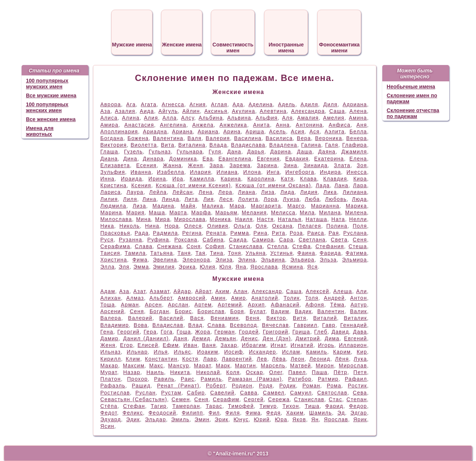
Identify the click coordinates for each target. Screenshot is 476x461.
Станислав (309, 399)
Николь (130, 226)
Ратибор (300, 379)
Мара (237, 206)
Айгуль (168, 111)
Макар (109, 366)
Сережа (279, 399)
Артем (203, 305)
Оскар (254, 372)
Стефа (302, 246)
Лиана (247, 192)
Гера (150, 332)
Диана (109, 159)
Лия (209, 199)
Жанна (172, 165)
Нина (152, 226)
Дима (332, 338)
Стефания (330, 246)
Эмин (202, 419)
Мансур (179, 366)
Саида (238, 240)
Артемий (230, 305)
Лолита (248, 199)
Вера (304, 138)
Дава (360, 332)
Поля (360, 226)
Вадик (303, 311)
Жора (202, 332)
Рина (261, 233)
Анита (261, 125)
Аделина (260, 104)
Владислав (168, 325)
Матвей (300, 366)
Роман (311, 386)
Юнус (241, 419)
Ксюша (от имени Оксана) (273, 185)
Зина (291, 165)
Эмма (141, 267)
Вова (141, 325)
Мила (307, 212)
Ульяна (255, 253)
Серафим (226, 399)
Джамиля (354, 152)
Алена (358, 111)
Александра (308, 111)
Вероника (329, 138)
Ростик (357, 386)
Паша (320, 372)
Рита (279, 233)
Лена (206, 192)
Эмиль (180, 419)
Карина (231, 179)
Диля (330, 104)
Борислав (211, 311)
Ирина (157, 179)
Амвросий (192, 298)
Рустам (171, 393)
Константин (161, 359)
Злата (342, 165)
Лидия (309, 192)
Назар (132, 372)
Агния (197, 104)
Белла (358, 132)
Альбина (211, 118)
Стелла (277, 246)
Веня (253, 318)
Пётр (340, 372)
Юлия (208, 267)
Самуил (301, 393)
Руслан (146, 393)
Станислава (246, 246)
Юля (226, 267)
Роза (296, 233)
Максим (134, 366)
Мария (136, 212)
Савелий (222, 393)
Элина (247, 260)
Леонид (320, 359)
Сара (286, 240)
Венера (357, 138)
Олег (276, 372)
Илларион (353, 345)
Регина (192, 233)
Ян (315, 419)
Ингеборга (300, 172)
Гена (107, 332)
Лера (225, 192)
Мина (144, 219)
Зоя (362, 165)
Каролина (261, 179)
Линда (171, 199)
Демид (201, 338)
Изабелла (171, 172)
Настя (265, 219)
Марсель (273, 366)
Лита (191, 199)
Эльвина (273, 260)
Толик (292, 298)
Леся (226, 199)
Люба (312, 199)
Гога (167, 332)
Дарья (256, 152)
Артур (359, 305)
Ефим (171, 345)
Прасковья (115, 233)
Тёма (337, 305)
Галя (332, 145)
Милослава (116, 219)
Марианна (325, 206)
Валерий (140, 318)
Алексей (317, 291)
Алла (170, 118)
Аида (147, 111)
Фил (214, 413)
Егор (127, 345)
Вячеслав (275, 325)
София (215, 246)
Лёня (342, 359)
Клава (309, 179)
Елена (358, 159)
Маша (157, 212)
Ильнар (137, 352)
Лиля (130, 199)
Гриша (301, 332)
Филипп (192, 413)
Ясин (107, 426)
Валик (358, 311)
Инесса (357, 172)
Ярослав (336, 419)
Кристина (114, 185)
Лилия (109, 199)
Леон (297, 359)
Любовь (336, 199)
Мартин (246, 366)
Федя (274, 413)
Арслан (178, 305)
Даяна (327, 152)
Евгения (268, 159)
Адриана (355, 104)
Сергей (254, 399)
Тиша (312, 406)
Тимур (268, 406)
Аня (362, 125)
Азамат (160, 291)
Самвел (274, 393)
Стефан (134, 406)
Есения (146, 165)
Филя (233, 413)
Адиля (309, 104)
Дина (130, 159)
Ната (338, 219)
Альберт (161, 298)
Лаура (135, 192)
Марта (178, 212)
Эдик (133, 419)
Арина (232, 132)
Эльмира (355, 260)
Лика (330, 192)
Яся (313, 267)
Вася (197, 318)
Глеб (321, 332)
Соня (194, 246)
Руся (107, 240)
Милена (356, 212)
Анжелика (233, 125)
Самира (263, 240)
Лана (341, 185)
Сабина (213, 240)
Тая (200, 253)
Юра (281, 419)
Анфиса (340, 125)
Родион (242, 386)
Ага (131, 104)
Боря (237, 311)
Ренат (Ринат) (178, 386)
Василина (248, 138)
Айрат (203, 291)
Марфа (201, 212)
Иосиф (234, 352)
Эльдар (156, 419)
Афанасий (285, 305)
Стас (335, 399)
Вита (168, 145)
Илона (252, 172)
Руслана (355, 233)
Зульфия (113, 172)
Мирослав (353, 366)
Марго (296, 206)
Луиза (291, 199)
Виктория (114, 145)
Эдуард (111, 419)
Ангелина (173, 125)
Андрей (334, 298)
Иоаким (208, 352)
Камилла (202, 179)
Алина (131, 118)
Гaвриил (306, 325)
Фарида (331, 253)
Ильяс (182, 352)
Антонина (309, 125)
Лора (271, 199)
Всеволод (243, 325)
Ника (107, 226)
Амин (218, 298)
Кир (362, 352)
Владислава (248, 145)
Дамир (110, 338)
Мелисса (283, 212)
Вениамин (225, 318)
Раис (188, 379)
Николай (208, 372)
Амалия (308, 118)
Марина (111, 212)
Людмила (113, 206)
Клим (133, 359)
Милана (330, 212)
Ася (315, 132)
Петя (360, 372)
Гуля (215, 152)
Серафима (115, 246)
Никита (180, 372)
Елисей (148, 345)
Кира (360, 179)
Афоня (315, 305)
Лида (287, 192)
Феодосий (162, 413)
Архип (257, 305)
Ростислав (115, 393)
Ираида (131, 179)
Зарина (267, 165)
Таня (184, 253)
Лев (262, 359)
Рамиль (211, 379)
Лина (149, 199)
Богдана (112, 138)
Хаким (295, 413)
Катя (287, 179)
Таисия (110, 253)
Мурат (109, 372)
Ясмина (293, 267)
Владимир (115, 325)
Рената (216, 233)
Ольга (242, 226)
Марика (356, 206)
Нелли (358, 219)
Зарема (240, 165)
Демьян (226, 338)
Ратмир (328, 379)
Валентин (331, 311)
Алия (151, 118)
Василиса (279, 138)
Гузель (134, 152)
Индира (330, 172)
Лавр (210, 359)
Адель (287, 104)
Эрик (221, 419)
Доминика (183, 159)
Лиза (268, 192)
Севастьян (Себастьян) (134, 399)
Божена (138, 138)
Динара (153, 159)
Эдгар (359, 413)
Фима (140, 260)
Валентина (168, 138)
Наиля (244, 219)
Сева (360, 393)
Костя (190, 359)
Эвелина (165, 260)
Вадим (280, 311)
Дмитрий (308, 338)
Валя (194, 138)
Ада (238, 104)
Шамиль (320, 413)
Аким (222, 291)
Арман (130, 305)
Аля (287, 118)
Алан (241, 291)
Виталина (192, 145)
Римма (240, 233)
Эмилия (164, 267)
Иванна (141, 172)
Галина (311, 145)
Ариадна (155, 132)
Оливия (218, 226)
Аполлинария (119, 132)
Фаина (306, 253)
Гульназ (160, 152)
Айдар (182, 291)
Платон (111, 379)
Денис (250, 338)
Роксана (186, 240)
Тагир (159, 406)
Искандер (262, 352)
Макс (156, 366)
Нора (172, 226)
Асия (298, 132)
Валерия (218, 138)
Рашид (141, 386)
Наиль (155, 372)
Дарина (281, 152)
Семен (181, 399)
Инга (273, 172)
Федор (358, 406)
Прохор (138, 379)
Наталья (290, 219)
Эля (124, 267)
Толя (312, 298)
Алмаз (135, 298)
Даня (180, 338)
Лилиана (355, 192)
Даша (305, 152)
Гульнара (190, 152)
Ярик (360, 419)
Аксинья (216, 111)
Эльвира (303, 260)
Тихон (291, 406)
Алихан (111, 298)
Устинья (282, 253)
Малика (213, 206)
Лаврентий (237, 359)
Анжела (203, 125)
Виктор (276, 318)
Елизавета (115, 165)
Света (339, 240)
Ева (208, 159)
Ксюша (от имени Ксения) (193, 185)
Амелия (334, 118)
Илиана (227, 172)
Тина (216, 253)
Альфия (267, 118)
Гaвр (329, 325)
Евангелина (235, 159)
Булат (258, 311)
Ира (178, 179)
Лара (360, 185)
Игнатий (302, 345)
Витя (300, 318)
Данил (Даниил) (146, 338)
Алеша (343, 291)
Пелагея (310, 226)
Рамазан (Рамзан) (255, 379)
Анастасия (139, 125)
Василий (171, 318)
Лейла (158, 192)
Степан (357, 399)
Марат (202, 366)
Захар (229, 345)
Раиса (316, 233)
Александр (267, 291)
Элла (108, 267)
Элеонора (197, 260)
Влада (218, 145)
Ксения (141, 185)
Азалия (125, 111)
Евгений (356, 338)
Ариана (183, 132)
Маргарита (266, 206)
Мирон (325, 366)
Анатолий (265, 298)
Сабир (196, 393)
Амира (110, 125)
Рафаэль (113, 386)
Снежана (169, 246)
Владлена (283, 145)
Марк (223, 366)
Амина (358, 118)
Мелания (254, 212)
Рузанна (130, 240)
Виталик (355, 318)
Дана (234, 152)
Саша (337, 111)
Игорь (326, 345)
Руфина (158, 240)
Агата (149, 104)
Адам (108, 291)
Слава (144, 246)
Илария (201, 172)
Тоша (108, 305)
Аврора (111, 104)
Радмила (165, 233)
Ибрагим (254, 345)
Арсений (112, 311)
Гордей (249, 332)
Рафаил (356, 379)
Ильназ (111, 352)
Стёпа (109, 406)
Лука (360, 359)
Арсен (153, 305)
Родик (288, 386)
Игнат (278, 345)
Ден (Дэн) (277, 338)
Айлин (191, 111)
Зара (216, 165)
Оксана (282, 226)
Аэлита (335, 132)
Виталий (325, 318)
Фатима (356, 253)
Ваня (209, 345)
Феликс (133, 413)
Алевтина (273, 111)
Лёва (279, 359)
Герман (225, 332)
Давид (340, 332)
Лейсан (183, 192)
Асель (278, 132)
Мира (163, 219)
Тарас (214, 406)
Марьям (226, 212)
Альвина (239, 118)
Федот (109, 413)
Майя (188, 206)
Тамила (135, 253)
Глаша (109, 152)
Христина (114, 260)
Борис (183, 311)
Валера (111, 318)
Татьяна (162, 253)
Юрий (262, 419)
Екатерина (329, 159)
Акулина (243, 111)
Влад (195, 325)
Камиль (317, 352)
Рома (334, 386)
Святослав (332, 393)
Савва (249, 393)
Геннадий (354, 325)
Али (362, 291)
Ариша (255, 132)
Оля (261, 226)
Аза (105, 111)
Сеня (360, 240)
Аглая (219, 104)
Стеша (358, 246)
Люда (359, 199)
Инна (108, 179)
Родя (266, 386)
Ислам (291, 352)
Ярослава (264, 267)
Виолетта (144, 145)
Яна (241, 267)
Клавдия (335, 179)
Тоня (235, 253)
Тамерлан (186, 406)
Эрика (187, 267)
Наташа (316, 219)
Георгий (129, 332)
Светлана (312, 240)
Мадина (163, 206)
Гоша (184, 332)
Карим (342, 352)
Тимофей (241, 406)
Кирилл (111, 359)
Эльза (328, 260)
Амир (238, 298)
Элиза (224, 260)
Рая (334, 233)
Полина (337, 226)
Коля (233, 372)
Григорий (276, 332)
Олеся (193, 226)
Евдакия (297, 159)
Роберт (216, 386)
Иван (190, 345)
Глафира (355, 145)
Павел (297, 372)
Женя (195, 165)
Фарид (335, 406)
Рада (142, 233)
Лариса (111, 192)
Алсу (188, 118)
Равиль (164, 379)
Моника (220, 219)
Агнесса (173, 104)
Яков (299, 419)
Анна (283, 125)
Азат (140, 291)
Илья (161, 352)
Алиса (109, 118)
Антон (359, 298)
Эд (341, 413)
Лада (323, 185)
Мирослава (190, 219)
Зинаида (316, 165)
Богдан (159, 311)
